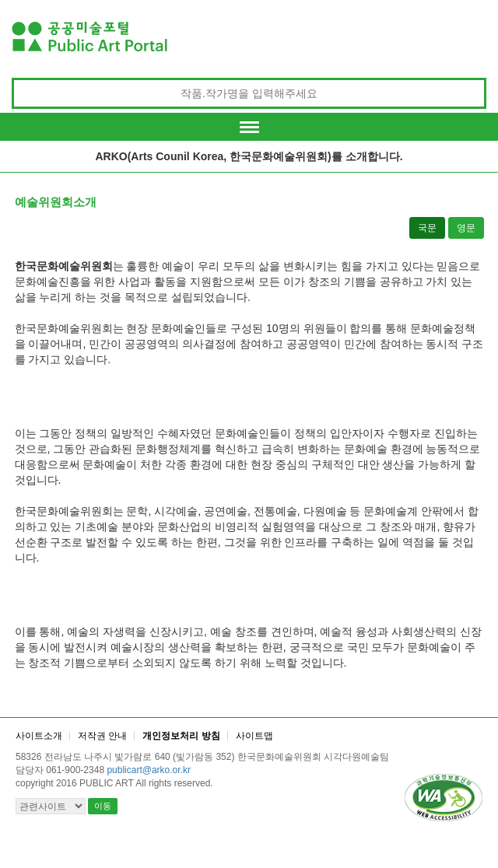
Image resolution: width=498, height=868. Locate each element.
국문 (427, 228)
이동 (103, 806)
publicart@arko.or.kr (149, 770)
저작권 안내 (102, 736)
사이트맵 (254, 736)
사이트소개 (39, 736)
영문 (466, 228)
